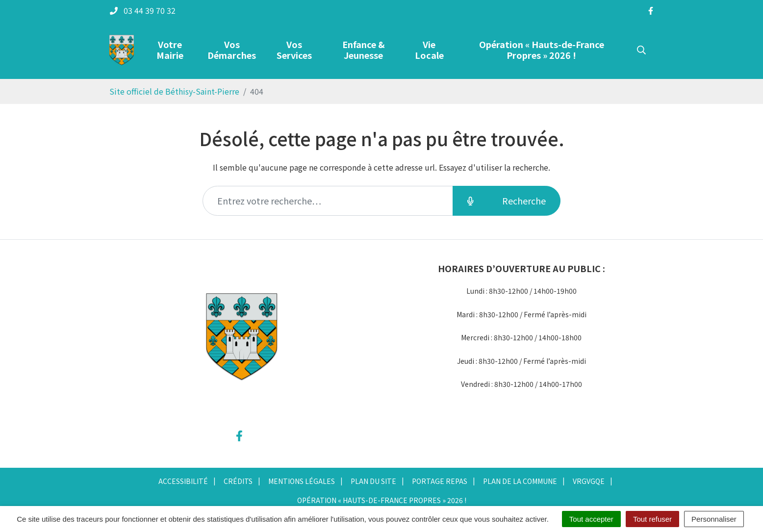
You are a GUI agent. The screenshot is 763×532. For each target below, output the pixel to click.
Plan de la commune (520, 481)
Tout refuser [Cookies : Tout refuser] (652, 519)
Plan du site (373, 481)
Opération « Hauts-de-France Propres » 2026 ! (542, 50)
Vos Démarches (232, 50)
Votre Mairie (170, 50)
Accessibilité (183, 481)
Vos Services (294, 50)
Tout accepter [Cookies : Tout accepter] (591, 519)
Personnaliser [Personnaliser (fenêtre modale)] (714, 519)
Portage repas (440, 481)
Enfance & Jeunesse (364, 50)
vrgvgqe (589, 481)
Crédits (238, 481)
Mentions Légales (302, 481)
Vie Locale (429, 50)
